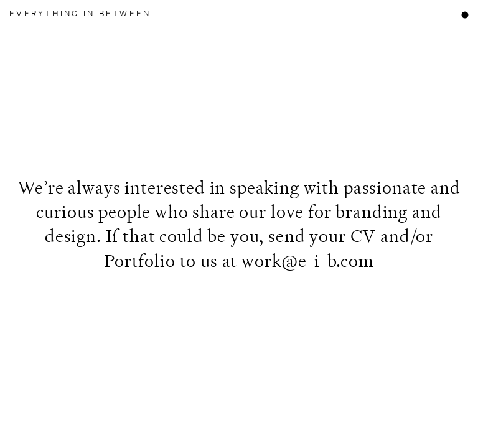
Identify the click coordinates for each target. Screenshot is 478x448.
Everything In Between (80, 13)
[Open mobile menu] (465, 15)
